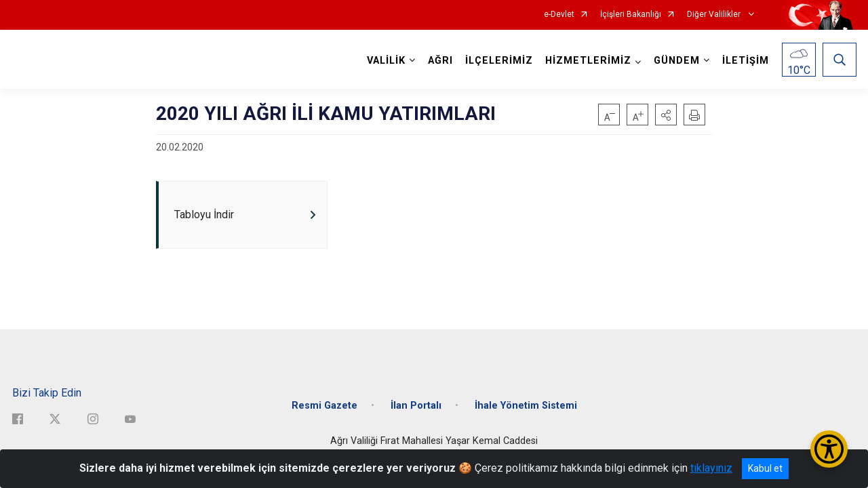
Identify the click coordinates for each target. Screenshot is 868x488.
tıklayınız (711, 468)
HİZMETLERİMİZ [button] (588, 61)
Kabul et (765, 468)
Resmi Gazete (324, 406)
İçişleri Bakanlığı (631, 15)
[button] (666, 115)
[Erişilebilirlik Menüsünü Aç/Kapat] (829, 449)
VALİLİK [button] (386, 61)
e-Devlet (559, 15)
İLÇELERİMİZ (499, 61)
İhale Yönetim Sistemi (526, 406)
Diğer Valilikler (715, 15)
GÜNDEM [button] (677, 61)
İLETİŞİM (746, 61)
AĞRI (440, 61)
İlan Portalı (416, 406)
